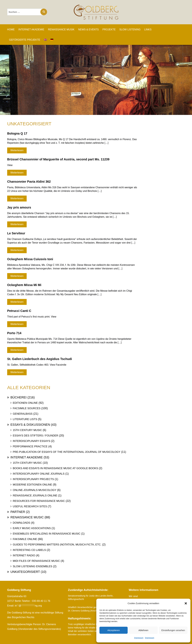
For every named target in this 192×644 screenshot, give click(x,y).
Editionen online (25, 403)
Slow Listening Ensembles (32, 566)
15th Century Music (27, 430)
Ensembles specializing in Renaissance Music (47, 534)
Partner (18, 512)
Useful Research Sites (30, 506)
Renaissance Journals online (35, 496)
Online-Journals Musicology (35, 490)
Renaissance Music (27, 517)
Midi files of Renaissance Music (36, 561)
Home (11, 30)
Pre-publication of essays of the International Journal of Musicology (67, 452)
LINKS (148, 30)
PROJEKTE (109, 30)
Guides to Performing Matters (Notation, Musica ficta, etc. (57, 545)
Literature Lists (25, 419)
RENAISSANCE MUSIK (61, 30)
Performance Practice (30, 446)
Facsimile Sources (27, 408)
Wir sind (133, 596)
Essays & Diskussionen (30, 425)
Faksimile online (25, 539)
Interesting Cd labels (29, 550)
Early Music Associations (32, 528)
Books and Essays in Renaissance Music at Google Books (55, 468)
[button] (186, 603)
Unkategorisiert (25, 572)
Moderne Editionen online (32, 485)
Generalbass (23, 414)
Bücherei (18, 397)
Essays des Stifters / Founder (36, 436)
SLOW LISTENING (130, 30)
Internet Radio (24, 555)
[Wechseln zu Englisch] (45, 40)
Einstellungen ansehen (173, 630)
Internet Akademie (27, 457)
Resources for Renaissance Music (39, 501)
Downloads (21, 523)
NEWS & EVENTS (89, 30)
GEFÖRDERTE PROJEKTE (25, 40)
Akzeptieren (114, 630)
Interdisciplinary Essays (31, 441)
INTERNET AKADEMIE (31, 30)
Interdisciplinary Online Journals (39, 474)
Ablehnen (143, 630)
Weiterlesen (17, 150)
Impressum (139, 638)
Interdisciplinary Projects (33, 479)
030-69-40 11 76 (41, 601)
